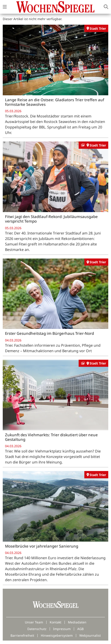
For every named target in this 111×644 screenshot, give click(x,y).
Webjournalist (90, 635)
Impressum (62, 629)
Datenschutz (37, 629)
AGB (80, 629)
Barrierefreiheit (22, 635)
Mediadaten (77, 622)
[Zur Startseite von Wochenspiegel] (55, 7)
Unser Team (34, 622)
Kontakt (55, 622)
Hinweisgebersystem (57, 635)
